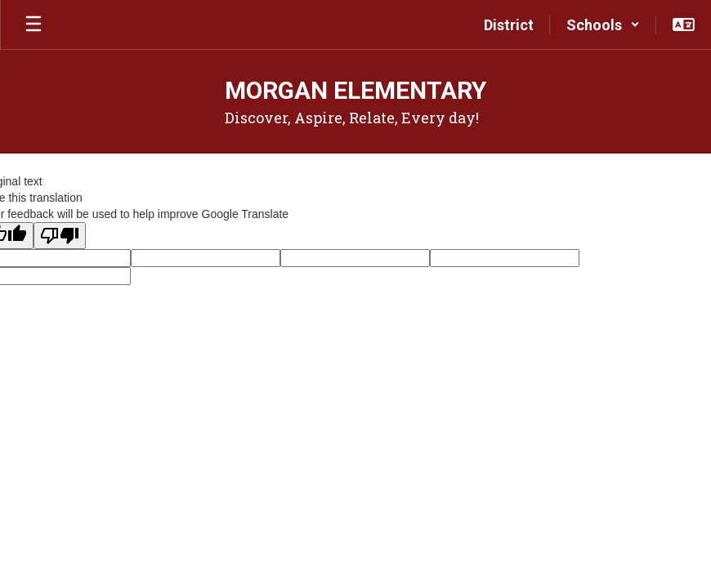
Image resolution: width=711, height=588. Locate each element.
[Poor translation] (60, 236)
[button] (603, 24)
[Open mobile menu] (34, 24)
